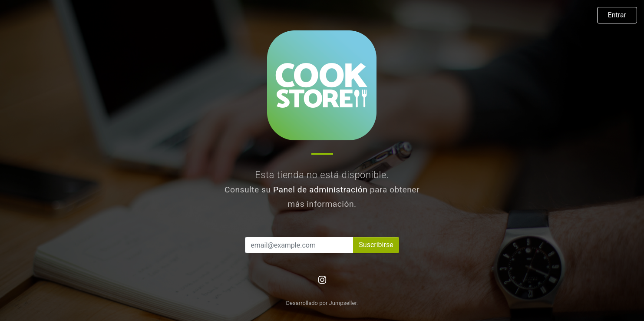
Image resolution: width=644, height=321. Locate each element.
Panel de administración (320, 190)
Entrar (617, 15)
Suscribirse (376, 245)
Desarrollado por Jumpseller (322, 303)
